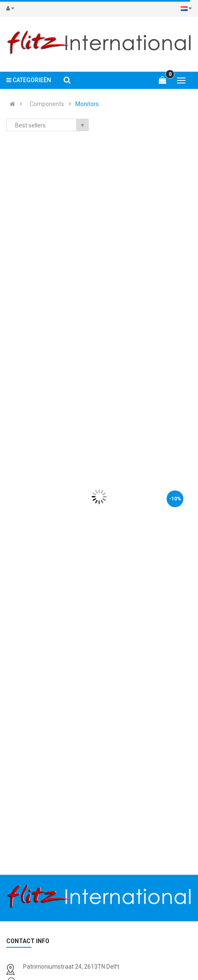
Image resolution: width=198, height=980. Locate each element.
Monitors (87, 104)
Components (47, 104)
